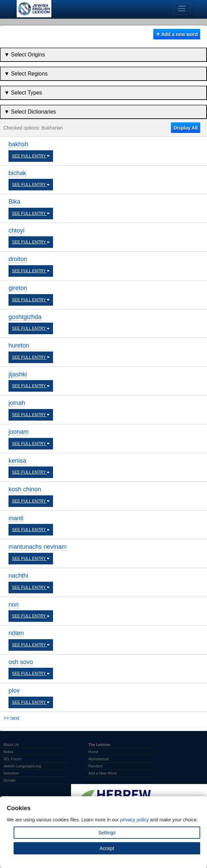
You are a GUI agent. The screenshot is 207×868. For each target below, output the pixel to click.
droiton (18, 259)
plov (14, 691)
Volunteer (11, 773)
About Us (11, 745)
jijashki (18, 374)
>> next (11, 718)
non (14, 605)
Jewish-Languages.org (22, 766)
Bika (14, 202)
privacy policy (135, 820)
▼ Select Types (23, 93)
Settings (107, 833)
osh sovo (21, 662)
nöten (16, 633)
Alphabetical (99, 759)
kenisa (17, 461)
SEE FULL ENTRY (31, 156)
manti (16, 518)
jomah (17, 403)
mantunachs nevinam (38, 547)
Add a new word (177, 34)
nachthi (18, 576)
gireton (18, 288)
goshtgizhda (25, 317)
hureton (19, 345)
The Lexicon (99, 745)
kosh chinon (25, 489)
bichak (17, 173)
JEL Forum (12, 759)
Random (96, 766)
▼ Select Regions (26, 74)
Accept (107, 848)
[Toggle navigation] (182, 9)
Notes (8, 752)
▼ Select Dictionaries (30, 112)
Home (93, 752)
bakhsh (18, 144)
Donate (9, 780)
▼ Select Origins (24, 55)
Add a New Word (102, 773)
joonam (19, 432)
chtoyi (16, 231)
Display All (185, 128)
